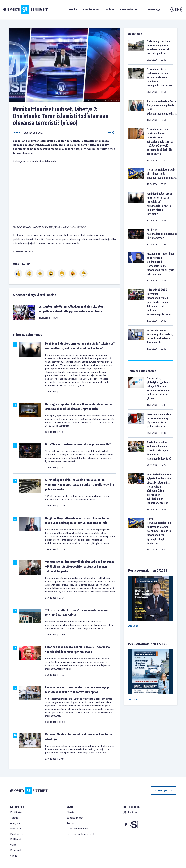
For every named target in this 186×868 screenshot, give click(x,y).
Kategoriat (129, 10)
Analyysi (15, 823)
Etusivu (73, 10)
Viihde (16, 133)
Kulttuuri (16, 839)
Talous (14, 818)
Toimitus (72, 823)
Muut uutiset (18, 834)
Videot (110, 10)
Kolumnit (16, 850)
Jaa (111, 132)
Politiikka (16, 812)
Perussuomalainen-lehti (81, 834)
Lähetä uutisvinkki (77, 829)
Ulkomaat (16, 829)
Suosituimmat (92, 10)
